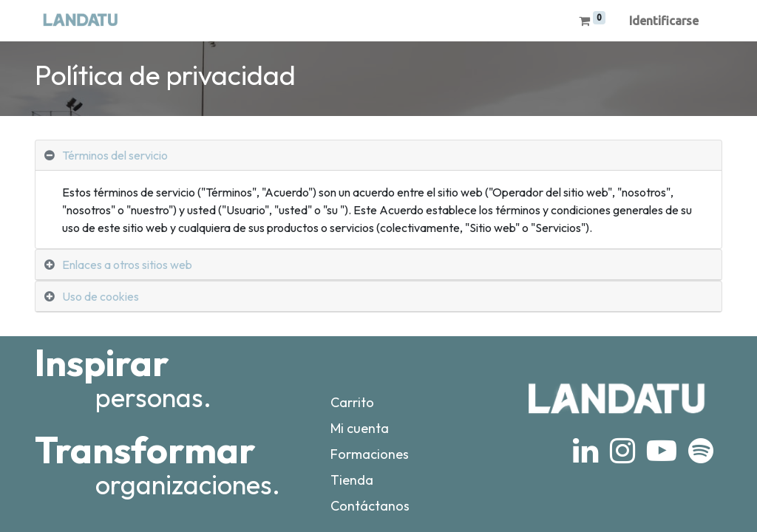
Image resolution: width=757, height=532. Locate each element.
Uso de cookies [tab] (101, 296)
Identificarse (664, 21)
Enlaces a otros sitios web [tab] (127, 265)
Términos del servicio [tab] (115, 155)
